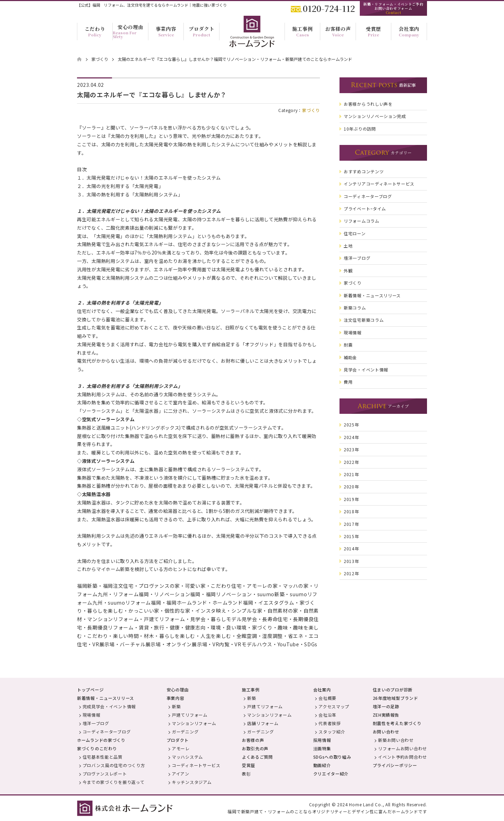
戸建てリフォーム (190, 715)
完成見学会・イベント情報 (109, 706)
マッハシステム (187, 757)
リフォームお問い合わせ (402, 748)
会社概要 (327, 698)
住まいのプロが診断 (393, 690)
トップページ (90, 690)
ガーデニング (185, 732)
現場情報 (92, 715)
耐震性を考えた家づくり (397, 723)
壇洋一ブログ (96, 723)
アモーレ (181, 748)
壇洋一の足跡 (386, 706)
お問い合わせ (386, 732)
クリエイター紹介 (331, 774)
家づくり (311, 110)
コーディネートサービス (196, 765)
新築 (176, 706)
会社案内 (322, 690)
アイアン (181, 774)
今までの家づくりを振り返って (114, 782)
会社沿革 (327, 715)
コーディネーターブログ (107, 732)
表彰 (246, 774)
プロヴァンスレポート (105, 774)
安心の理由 (178, 690)
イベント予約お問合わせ (402, 757)
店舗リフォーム (263, 723)
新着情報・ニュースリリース (106, 698)
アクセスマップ (334, 706)
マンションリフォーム (194, 723)
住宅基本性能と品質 (103, 757)
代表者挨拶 (330, 723)
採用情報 (322, 740)
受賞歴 (248, 765)
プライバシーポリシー (395, 765)
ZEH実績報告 (386, 715)
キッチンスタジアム (192, 782)
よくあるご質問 (257, 757)
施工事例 (251, 690)
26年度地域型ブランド (395, 698)
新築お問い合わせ (396, 740)
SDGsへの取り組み (332, 757)
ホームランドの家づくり (101, 740)
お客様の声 (253, 740)
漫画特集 (322, 748)
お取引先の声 (255, 748)
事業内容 (176, 698)
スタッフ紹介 (332, 732)
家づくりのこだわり (97, 748)
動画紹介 (322, 765)
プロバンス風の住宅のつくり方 (114, 765)
